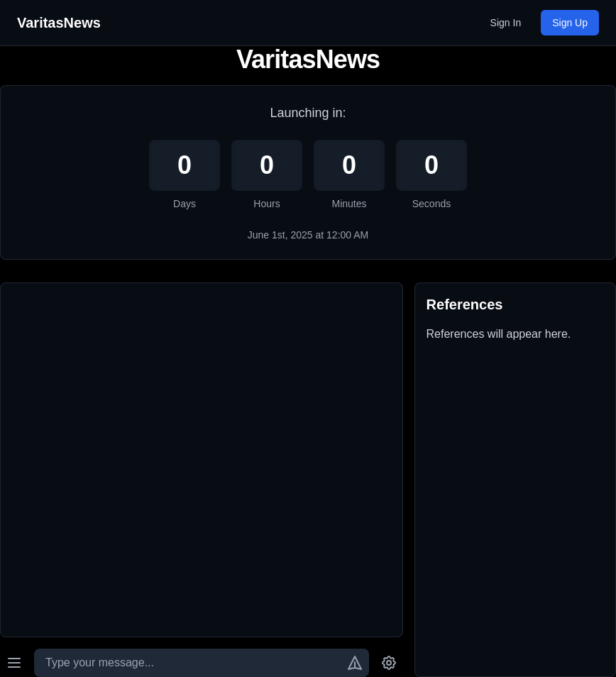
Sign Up (570, 23)
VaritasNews (59, 23)
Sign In (506, 23)
